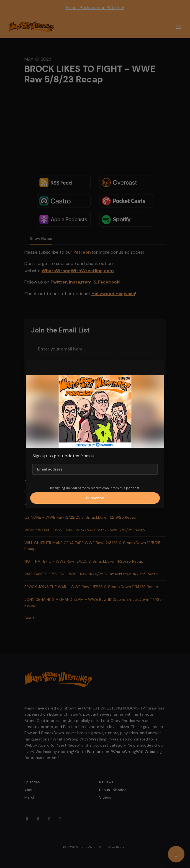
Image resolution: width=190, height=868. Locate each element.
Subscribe (95, 498)
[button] (155, 368)
